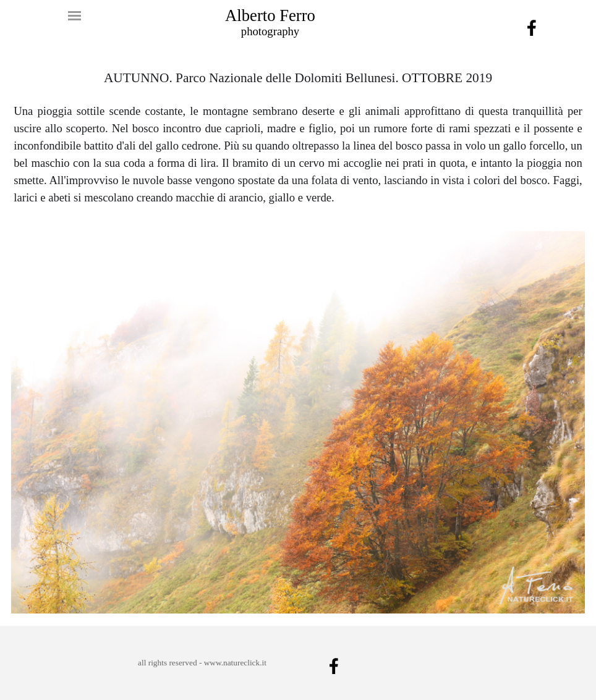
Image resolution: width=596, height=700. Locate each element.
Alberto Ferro (270, 15)
